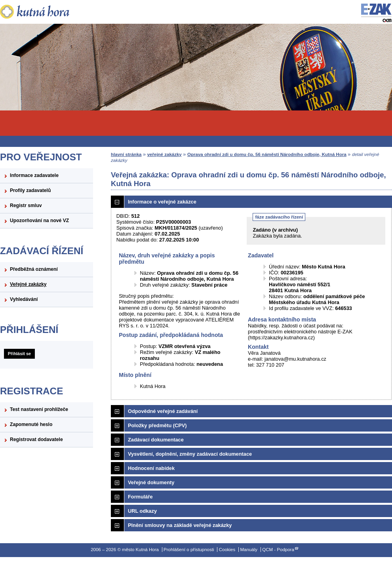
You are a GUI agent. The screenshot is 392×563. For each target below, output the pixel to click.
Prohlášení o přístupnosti (189, 550)
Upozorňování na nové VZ (39, 221)
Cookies (227, 550)
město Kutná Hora (47, 12)
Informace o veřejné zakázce (162, 202)
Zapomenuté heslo (31, 424)
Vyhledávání (24, 299)
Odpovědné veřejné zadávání (163, 411)
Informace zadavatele (34, 175)
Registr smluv (26, 205)
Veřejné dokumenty (151, 482)
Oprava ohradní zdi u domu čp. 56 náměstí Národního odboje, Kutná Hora (267, 154)
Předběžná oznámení (34, 269)
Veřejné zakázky (28, 284)
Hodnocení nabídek (151, 468)
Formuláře (140, 497)
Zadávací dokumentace (156, 440)
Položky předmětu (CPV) (157, 425)
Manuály (249, 550)
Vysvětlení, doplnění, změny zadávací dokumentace (190, 454)
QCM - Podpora (278, 550)
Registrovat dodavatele (36, 439)
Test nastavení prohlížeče (39, 409)
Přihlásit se (19, 354)
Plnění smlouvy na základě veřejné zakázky (180, 525)
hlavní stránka (126, 154)
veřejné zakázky (165, 154)
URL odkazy (142, 511)
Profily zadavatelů (30, 190)
